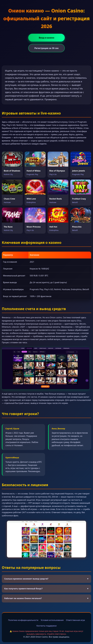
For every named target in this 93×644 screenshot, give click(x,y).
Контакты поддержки (46, 626)
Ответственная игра (75, 620)
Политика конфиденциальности (23, 620)
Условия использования (52, 620)
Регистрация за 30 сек (47, 48)
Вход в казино (46, 38)
